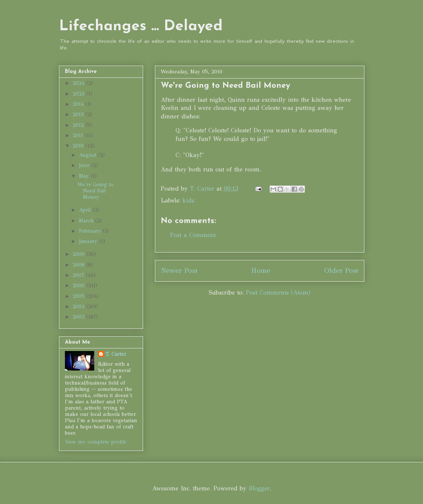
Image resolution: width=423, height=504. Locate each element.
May (85, 176)
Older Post (341, 270)
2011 (79, 135)
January (89, 241)
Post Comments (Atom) (278, 293)
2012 (79, 125)
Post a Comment (193, 235)
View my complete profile (96, 442)
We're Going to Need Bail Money (96, 191)
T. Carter (116, 354)
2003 (79, 317)
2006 (79, 286)
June (85, 165)
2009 (79, 254)
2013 (79, 114)
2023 (79, 94)
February (91, 231)
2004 (79, 307)
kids (188, 200)
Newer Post (179, 270)
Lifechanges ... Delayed (141, 27)
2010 (79, 146)
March (87, 221)
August (89, 155)
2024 (79, 83)
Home (261, 270)
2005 (79, 296)
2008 (79, 265)
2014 (79, 104)
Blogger (259, 488)
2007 (79, 275)
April (86, 210)
